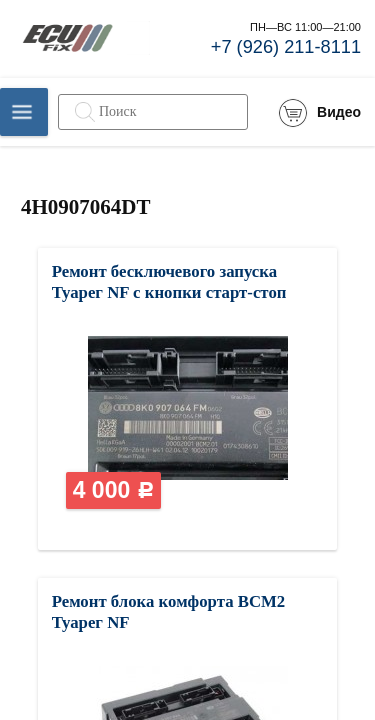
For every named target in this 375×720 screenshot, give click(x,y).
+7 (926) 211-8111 (286, 47)
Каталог (24, 112)
